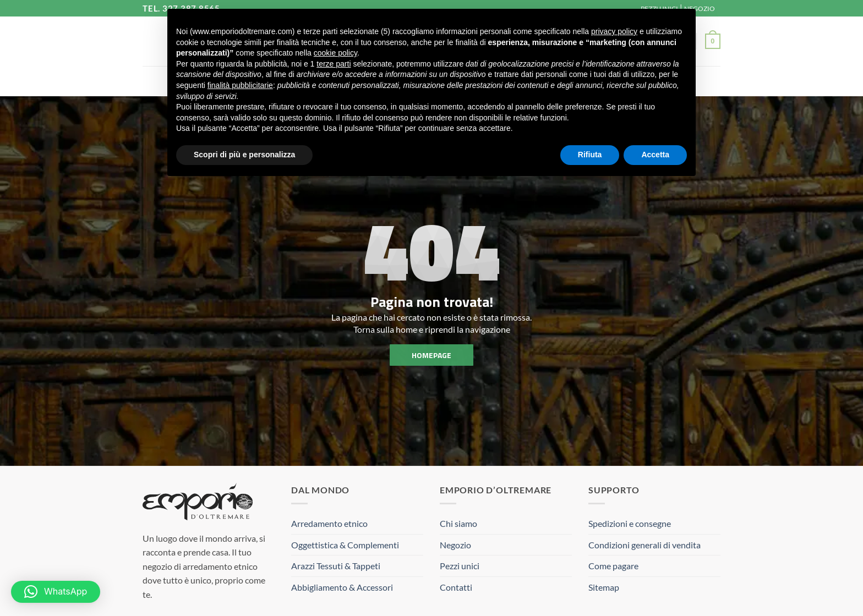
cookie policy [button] (335, 53)
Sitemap (604, 587)
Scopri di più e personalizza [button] (244, 155)
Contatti (456, 587)
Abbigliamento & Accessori (342, 587)
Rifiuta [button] (590, 155)
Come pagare (613, 566)
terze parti (334, 64)
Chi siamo (458, 523)
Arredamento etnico (329, 523)
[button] (713, 41)
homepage (431, 354)
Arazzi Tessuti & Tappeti (336, 566)
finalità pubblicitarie (240, 85)
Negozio (455, 545)
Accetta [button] (655, 155)
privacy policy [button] (614, 31)
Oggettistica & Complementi (345, 545)
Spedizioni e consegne (630, 523)
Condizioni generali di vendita (644, 545)
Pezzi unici (460, 566)
